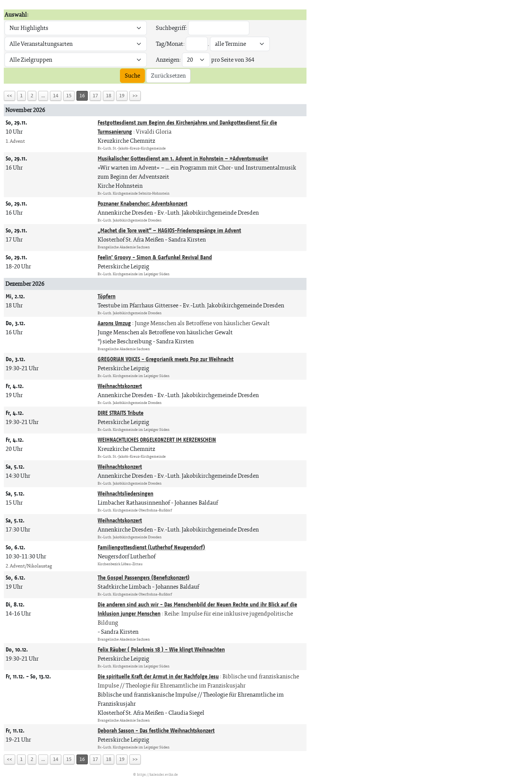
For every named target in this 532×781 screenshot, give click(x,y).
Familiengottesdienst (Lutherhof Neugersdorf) (151, 547)
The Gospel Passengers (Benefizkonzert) (144, 578)
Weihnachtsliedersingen (125, 493)
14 (56, 96)
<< (9, 96)
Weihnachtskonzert (120, 386)
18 (109, 96)
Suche (132, 76)
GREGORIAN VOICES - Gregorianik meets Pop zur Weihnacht (166, 359)
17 (95, 96)
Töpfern (107, 296)
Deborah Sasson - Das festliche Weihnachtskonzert (156, 730)
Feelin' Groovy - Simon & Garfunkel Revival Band (155, 257)
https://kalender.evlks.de (157, 774)
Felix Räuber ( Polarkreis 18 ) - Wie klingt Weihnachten (161, 649)
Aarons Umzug (114, 323)
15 (69, 96)
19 (122, 96)
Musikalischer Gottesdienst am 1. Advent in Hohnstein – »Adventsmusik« (183, 158)
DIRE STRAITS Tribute (121, 413)
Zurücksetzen (168, 76)
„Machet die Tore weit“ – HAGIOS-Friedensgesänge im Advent (169, 230)
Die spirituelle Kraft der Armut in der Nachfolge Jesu (158, 676)
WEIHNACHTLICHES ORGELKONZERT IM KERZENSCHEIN (157, 440)
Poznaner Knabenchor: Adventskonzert (142, 203)
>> (135, 96)
